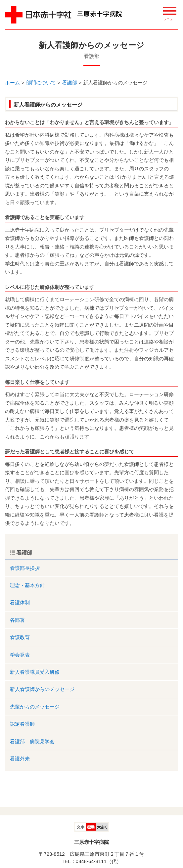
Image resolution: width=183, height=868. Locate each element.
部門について (41, 83)
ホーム (12, 83)
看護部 (92, 56)
